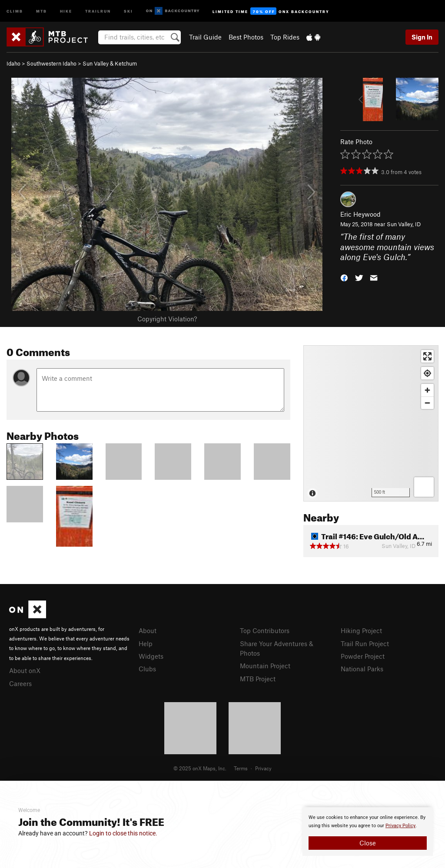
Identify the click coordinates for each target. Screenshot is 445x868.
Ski (128, 11)
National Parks (362, 669)
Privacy (263, 768)
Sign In (422, 37)
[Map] (371, 423)
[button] (344, 277)
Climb (15, 11)
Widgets (151, 656)
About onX (25, 670)
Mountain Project (265, 666)
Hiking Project (361, 630)
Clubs (147, 669)
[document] (368, 832)
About (148, 630)
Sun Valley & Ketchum (110, 63)
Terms (241, 768)
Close (368, 843)
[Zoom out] (427, 403)
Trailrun (98, 11)
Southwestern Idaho (51, 63)
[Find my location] (427, 373)
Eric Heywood (360, 214)
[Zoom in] (427, 390)
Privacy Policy (400, 826)
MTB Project (258, 679)
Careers (20, 683)
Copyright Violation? (167, 319)
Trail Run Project (365, 644)
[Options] (424, 487)
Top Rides (285, 37)
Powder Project (363, 656)
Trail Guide (205, 37)
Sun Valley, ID (404, 224)
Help (146, 644)
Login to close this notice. (123, 833)
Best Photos (246, 37)
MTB (42, 11)
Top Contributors (265, 630)
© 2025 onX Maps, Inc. (200, 768)
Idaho (13, 63)
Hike (66, 11)
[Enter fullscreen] (427, 356)
